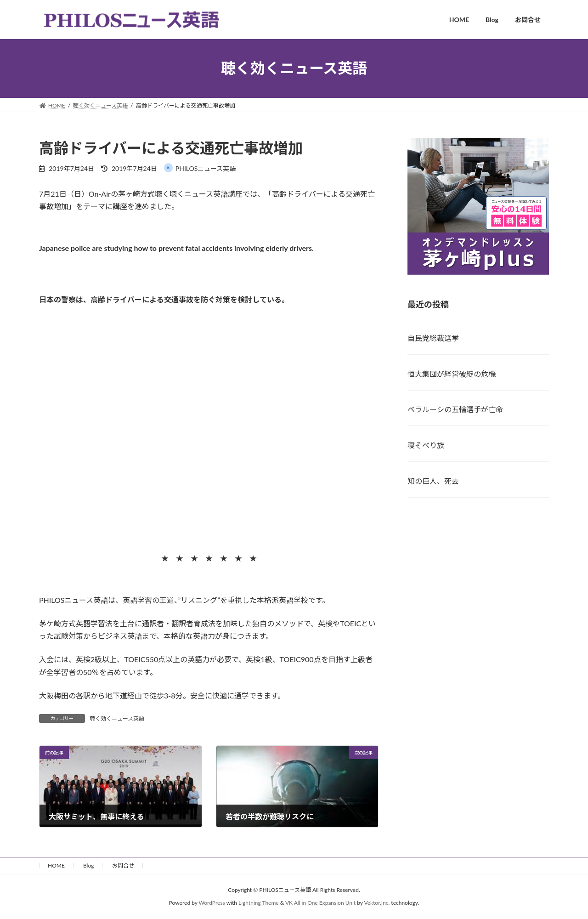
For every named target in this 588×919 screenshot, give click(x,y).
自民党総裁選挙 (433, 338)
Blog (88, 865)
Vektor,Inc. (377, 903)
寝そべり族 (426, 445)
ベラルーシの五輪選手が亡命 (455, 409)
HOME (56, 865)
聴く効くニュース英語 (117, 718)
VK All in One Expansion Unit (320, 903)
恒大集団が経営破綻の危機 (452, 373)
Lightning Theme (259, 903)
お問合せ (123, 865)
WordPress (212, 903)
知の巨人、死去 (433, 481)
